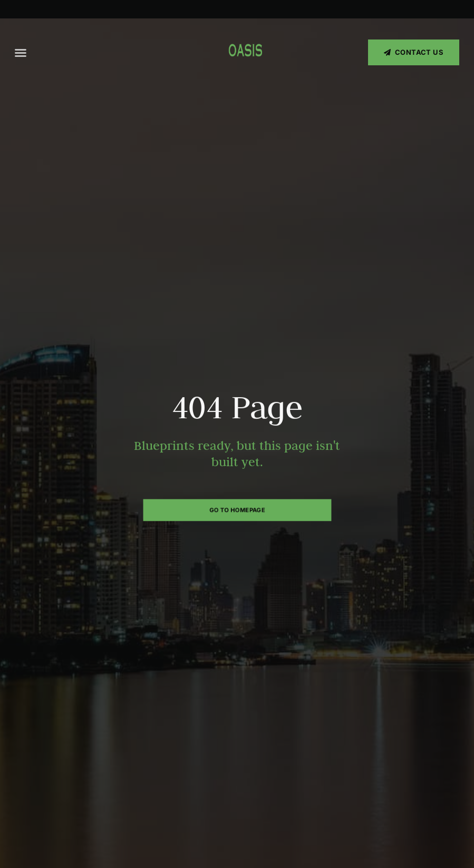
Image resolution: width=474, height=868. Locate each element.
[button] (21, 53)
